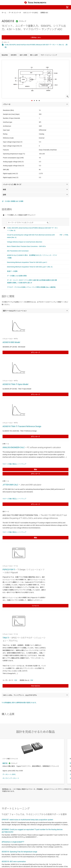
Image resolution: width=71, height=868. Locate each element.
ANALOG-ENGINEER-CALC (14, 447)
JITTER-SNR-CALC (10, 485)
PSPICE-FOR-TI (9, 570)
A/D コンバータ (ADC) (31, 13)
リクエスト (35, 606)
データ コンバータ (15, 13)
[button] (4, 7)
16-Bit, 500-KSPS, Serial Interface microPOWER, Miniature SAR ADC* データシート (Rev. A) (34, 45)
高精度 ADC (44, 13)
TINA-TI (6, 638)
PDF (16, 680)
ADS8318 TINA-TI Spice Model (15, 384)
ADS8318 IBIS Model (11, 342)
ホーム (4, 13)
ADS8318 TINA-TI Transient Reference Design (22, 426)
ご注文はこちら (35, 37)
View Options (35, 686)
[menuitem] (49, 7)
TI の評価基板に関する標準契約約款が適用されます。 (19, 703)
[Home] (35, 3)
